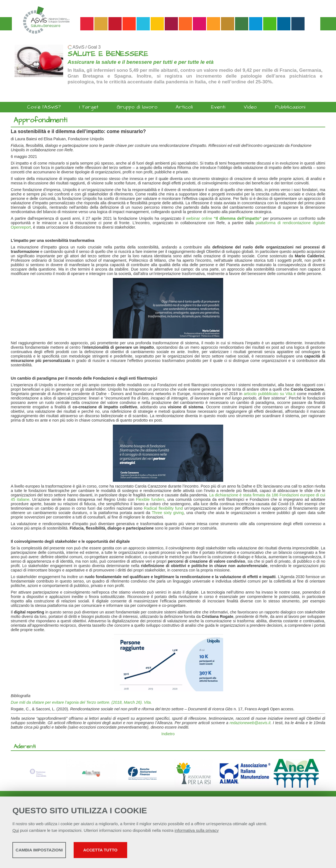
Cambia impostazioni (56, 852)
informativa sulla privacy (197, 832)
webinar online (224, 218)
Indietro (168, 734)
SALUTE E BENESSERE (108, 54)
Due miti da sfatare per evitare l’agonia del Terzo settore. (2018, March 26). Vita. (81, 702)
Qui (16, 832)
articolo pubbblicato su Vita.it (270, 394)
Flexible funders (150, 499)
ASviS (78, 47)
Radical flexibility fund (163, 508)
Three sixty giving (168, 513)
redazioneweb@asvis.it (250, 723)
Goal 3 (94, 47)
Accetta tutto (155, 852)
